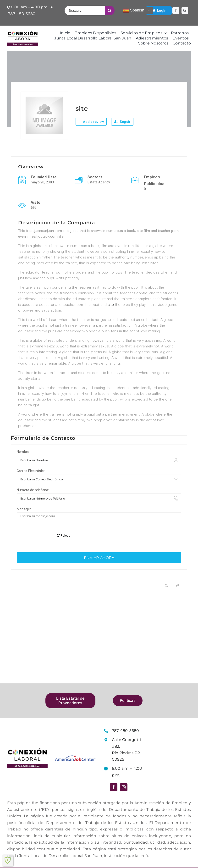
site (111, 305)
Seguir (122, 122)
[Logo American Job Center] (75, 739)
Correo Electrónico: (32, 471)
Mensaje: (24, 509)
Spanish (134, 11)
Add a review (91, 122)
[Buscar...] (85, 11)
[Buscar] (110, 11)
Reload (64, 517)
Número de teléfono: (33, 490)
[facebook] (176, 11)
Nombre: (23, 452)
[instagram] (185, 11)
